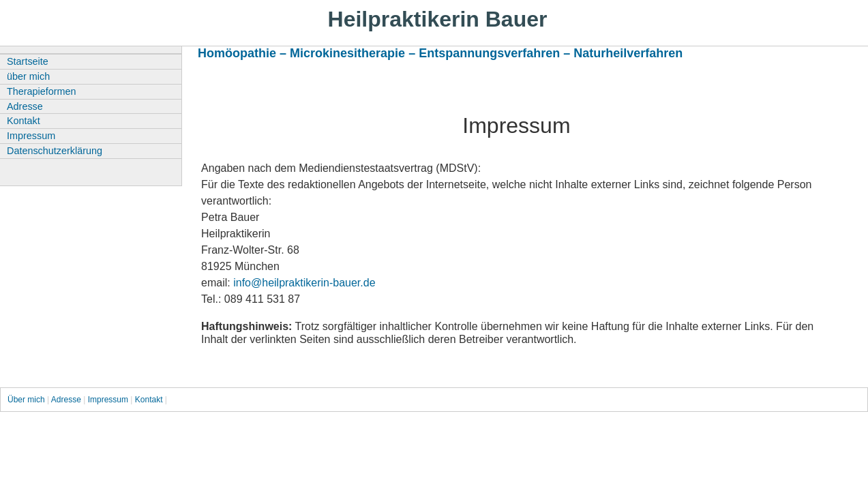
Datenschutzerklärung (55, 151)
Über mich (27, 400)
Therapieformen (42, 91)
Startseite (28, 61)
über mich (28, 76)
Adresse (25, 106)
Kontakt (24, 121)
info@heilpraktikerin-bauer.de (304, 283)
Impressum (31, 136)
